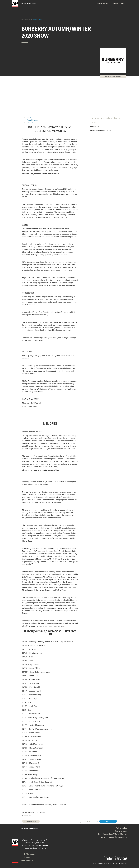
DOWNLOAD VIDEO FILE (114, 76)
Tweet (108, 821)
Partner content (102, 3)
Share (89, 821)
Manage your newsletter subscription (114, 837)
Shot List (30, 122)
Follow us (30, 861)
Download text (31, 821)
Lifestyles (35, 20)
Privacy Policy (123, 863)
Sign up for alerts (119, 3)
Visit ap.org (31, 854)
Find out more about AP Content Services (113, 834)
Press (28, 857)
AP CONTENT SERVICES (30, 829)
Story (29, 117)
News (41, 20)
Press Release (32, 120)
